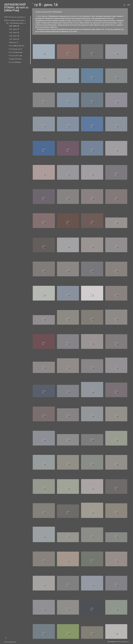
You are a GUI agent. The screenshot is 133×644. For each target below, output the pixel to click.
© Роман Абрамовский (10, 642)
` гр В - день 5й (14, 39)
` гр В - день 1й (14, 26)
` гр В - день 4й (14, 36)
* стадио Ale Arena (15, 59)
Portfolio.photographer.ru (123, 642)
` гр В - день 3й (14, 33)
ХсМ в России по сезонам (14, 17)
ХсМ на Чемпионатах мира (14, 20)
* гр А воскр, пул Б (15, 49)
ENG (129, 5)
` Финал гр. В (13, 42)
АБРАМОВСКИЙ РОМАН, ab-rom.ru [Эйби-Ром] (16, 7)
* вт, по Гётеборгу (15, 62)
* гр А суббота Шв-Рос (16, 46)
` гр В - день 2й (14, 29)
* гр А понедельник (15, 52)
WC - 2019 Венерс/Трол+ (15, 23)
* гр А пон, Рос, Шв (15, 56)
